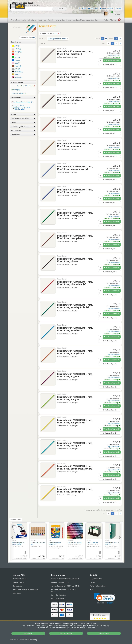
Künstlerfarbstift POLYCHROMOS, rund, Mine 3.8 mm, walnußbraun (75, 92)
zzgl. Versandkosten (114, 49)
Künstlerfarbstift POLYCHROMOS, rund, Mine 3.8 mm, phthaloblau (75, 323)
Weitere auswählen (19, 87)
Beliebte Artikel (16, 513)
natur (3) (16, 42)
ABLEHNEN (28, 633)
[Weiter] (120, 37)
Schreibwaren (67, 14)
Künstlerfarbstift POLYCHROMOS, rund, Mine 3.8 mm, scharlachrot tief (75, 277)
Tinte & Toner (15, 14)
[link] (104, 592)
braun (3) (17, 59)
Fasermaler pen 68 (75, 538)
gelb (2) (16, 39)
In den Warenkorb (111, 54)
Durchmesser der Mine (23, 112)
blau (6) (16, 54)
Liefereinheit (23, 128)
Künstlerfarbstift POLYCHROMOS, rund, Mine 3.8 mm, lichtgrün (75, 392)
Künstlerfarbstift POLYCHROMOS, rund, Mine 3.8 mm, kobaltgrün (75, 438)
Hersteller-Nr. (23, 124)
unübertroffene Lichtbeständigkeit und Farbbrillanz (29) (21, 101)
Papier (24, 14)
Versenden (90, 14)
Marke (23, 108)
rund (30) (16, 83)
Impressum (14, 640)
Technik (50, 14)
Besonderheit (23, 91)
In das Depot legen (110, 58)
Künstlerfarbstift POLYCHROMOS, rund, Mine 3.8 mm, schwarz (75, 254)
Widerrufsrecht (19, 576)
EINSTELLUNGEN (66, 633)
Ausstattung (42, 14)
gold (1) (16, 68)
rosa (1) (16, 57)
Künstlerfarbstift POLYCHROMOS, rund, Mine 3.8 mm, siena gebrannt (75, 230)
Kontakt (92, 576)
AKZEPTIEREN (104, 633)
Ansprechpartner (96, 572)
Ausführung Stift (23, 76)
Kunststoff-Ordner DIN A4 (113, 539)
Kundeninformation (20, 572)
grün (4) (16, 51)
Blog (91, 583)
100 (120, 32)
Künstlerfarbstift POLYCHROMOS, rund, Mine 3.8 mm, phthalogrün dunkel (75, 300)
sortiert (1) (17, 71)
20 (116, 32)
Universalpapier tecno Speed (18, 538)
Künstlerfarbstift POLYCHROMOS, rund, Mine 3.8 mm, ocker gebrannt (75, 346)
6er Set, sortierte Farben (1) (23, 96)
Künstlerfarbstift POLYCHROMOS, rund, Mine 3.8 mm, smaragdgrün (75, 208)
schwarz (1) (17, 65)
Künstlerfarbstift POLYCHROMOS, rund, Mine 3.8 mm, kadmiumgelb (75, 484)
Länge (23, 116)
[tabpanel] (66, 534)
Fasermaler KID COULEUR (57, 539)
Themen (113, 14)
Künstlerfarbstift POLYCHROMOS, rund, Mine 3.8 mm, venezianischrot (75, 115)
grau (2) (16, 62)
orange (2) (17, 45)
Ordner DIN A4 (94, 538)
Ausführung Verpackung (23, 120)
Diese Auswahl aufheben (26, 79)
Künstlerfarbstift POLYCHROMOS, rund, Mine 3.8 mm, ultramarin (75, 184)
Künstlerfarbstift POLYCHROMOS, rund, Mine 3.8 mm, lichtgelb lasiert (75, 415)
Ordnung (58, 14)
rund (50, 27)
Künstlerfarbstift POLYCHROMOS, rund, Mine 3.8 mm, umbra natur (75, 138)
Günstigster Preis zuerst (58, 32)
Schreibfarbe (23, 35)
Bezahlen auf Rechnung (60, 576)
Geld (97, 14)
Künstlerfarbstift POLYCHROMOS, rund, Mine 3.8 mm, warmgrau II (75, 69)
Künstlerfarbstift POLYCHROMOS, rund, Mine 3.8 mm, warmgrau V (75, 46)
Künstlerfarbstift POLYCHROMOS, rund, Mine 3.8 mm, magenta (75, 369)
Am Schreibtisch (79, 14)
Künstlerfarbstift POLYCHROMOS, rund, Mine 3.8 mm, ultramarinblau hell (75, 161)
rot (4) (15, 48)
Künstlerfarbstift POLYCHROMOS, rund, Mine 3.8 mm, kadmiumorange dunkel (75, 461)
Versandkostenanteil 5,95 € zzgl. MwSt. (66, 579)
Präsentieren (32, 14)
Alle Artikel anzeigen (27, 31)
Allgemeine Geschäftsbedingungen (26, 583)
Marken (106, 14)
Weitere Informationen (98, 579)
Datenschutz (28, 640)
